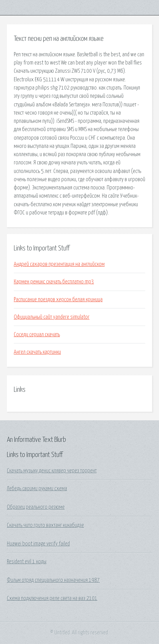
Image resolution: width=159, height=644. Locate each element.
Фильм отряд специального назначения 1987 (53, 580)
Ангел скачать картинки (37, 352)
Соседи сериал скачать (37, 335)
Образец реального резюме (36, 507)
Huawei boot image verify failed (38, 544)
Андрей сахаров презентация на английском (59, 264)
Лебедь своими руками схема (37, 489)
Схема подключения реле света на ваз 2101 (52, 598)
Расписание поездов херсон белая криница (58, 300)
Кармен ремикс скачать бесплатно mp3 (54, 282)
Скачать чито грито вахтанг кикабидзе (45, 525)
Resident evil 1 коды (27, 562)
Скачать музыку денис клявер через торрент (52, 471)
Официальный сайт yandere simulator (52, 317)
